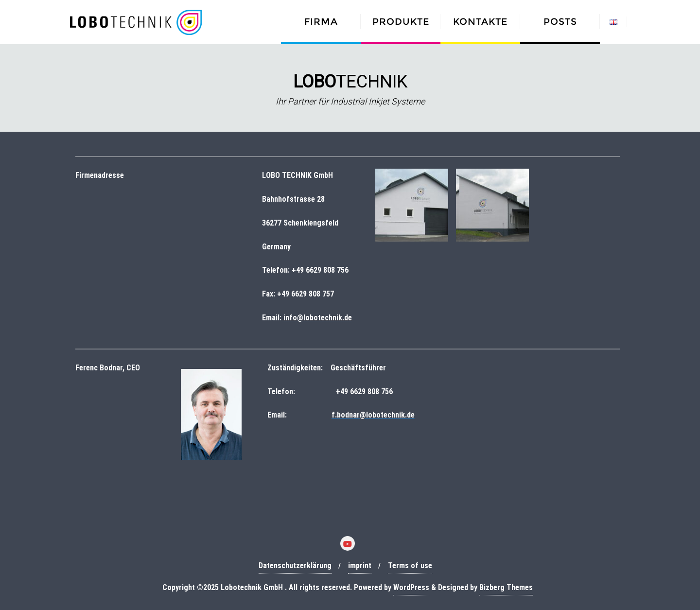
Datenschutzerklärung (295, 566)
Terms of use (410, 566)
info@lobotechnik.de (318, 318)
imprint (360, 566)
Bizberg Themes (506, 587)
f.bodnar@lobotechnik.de (373, 415)
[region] (350, 88)
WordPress (411, 587)
